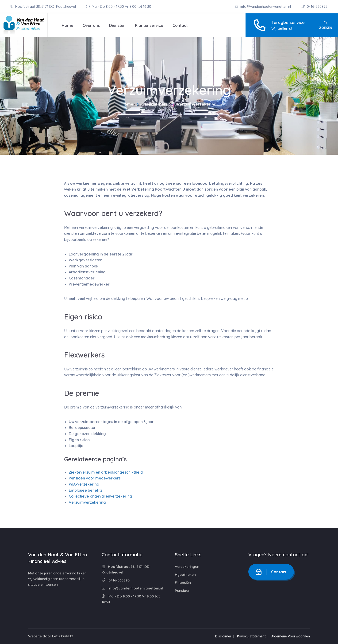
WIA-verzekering (84, 484)
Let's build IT (63, 636)
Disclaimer (223, 636)
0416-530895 (314, 6)
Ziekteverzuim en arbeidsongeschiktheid (106, 472)
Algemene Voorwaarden (291, 636)
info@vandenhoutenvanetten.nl (263, 6)
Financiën (183, 583)
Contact (180, 25)
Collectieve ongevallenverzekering (100, 496)
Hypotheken (185, 575)
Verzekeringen (187, 567)
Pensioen (183, 591)
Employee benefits (86, 490)
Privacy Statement (251, 636)
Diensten (117, 25)
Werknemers (155, 104)
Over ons (91, 25)
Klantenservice (149, 25)
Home (67, 25)
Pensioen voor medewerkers (95, 478)
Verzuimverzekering (87, 502)
